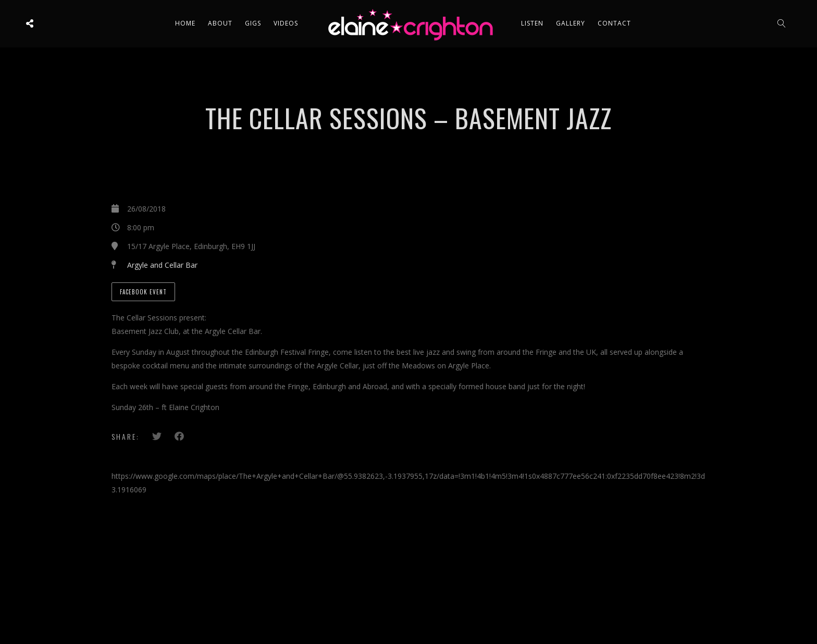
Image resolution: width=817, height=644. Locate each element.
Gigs (253, 23)
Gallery (571, 23)
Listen (532, 23)
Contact (614, 23)
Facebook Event (143, 292)
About (220, 23)
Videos (286, 23)
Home (185, 23)
